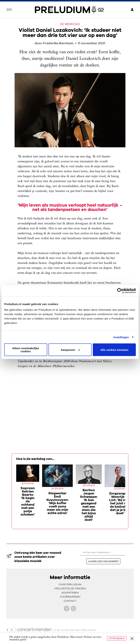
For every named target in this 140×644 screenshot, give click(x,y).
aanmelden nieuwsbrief (103, 561)
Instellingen (121, 337)
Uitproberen (117, 638)
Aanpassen (70, 350)
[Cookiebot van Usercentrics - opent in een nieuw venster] (120, 291)
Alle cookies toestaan (114, 350)
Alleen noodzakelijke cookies (26, 350)
